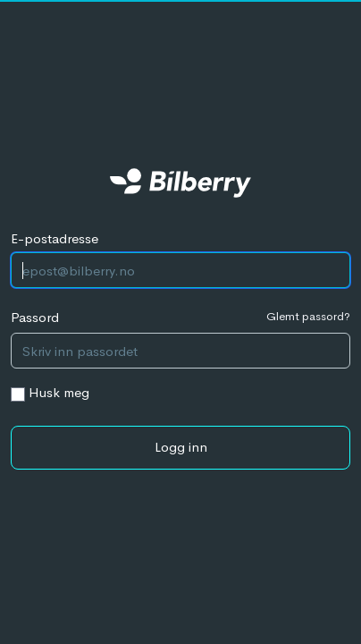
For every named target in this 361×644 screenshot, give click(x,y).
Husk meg (59, 392)
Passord (35, 317)
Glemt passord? (308, 316)
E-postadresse (55, 238)
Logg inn (181, 447)
